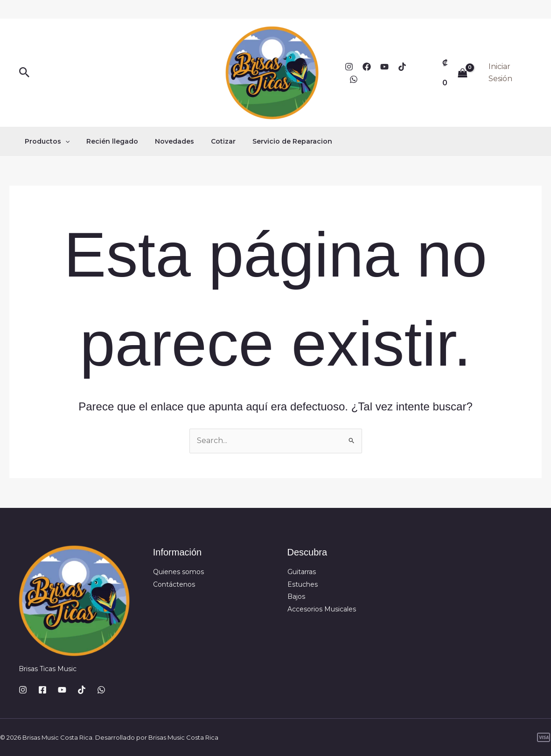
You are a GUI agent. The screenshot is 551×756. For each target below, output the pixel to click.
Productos (45, 141)
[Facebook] (367, 67)
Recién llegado (107, 141)
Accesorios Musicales (322, 609)
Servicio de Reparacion (275, 141)
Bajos (296, 596)
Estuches (303, 584)
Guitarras (302, 572)
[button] (24, 73)
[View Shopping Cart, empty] (455, 73)
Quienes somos (178, 572)
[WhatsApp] (354, 79)
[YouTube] (384, 67)
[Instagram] (349, 67)
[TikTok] (402, 67)
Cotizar (210, 141)
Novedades (165, 141)
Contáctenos (174, 584)
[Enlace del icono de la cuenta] (510, 73)
